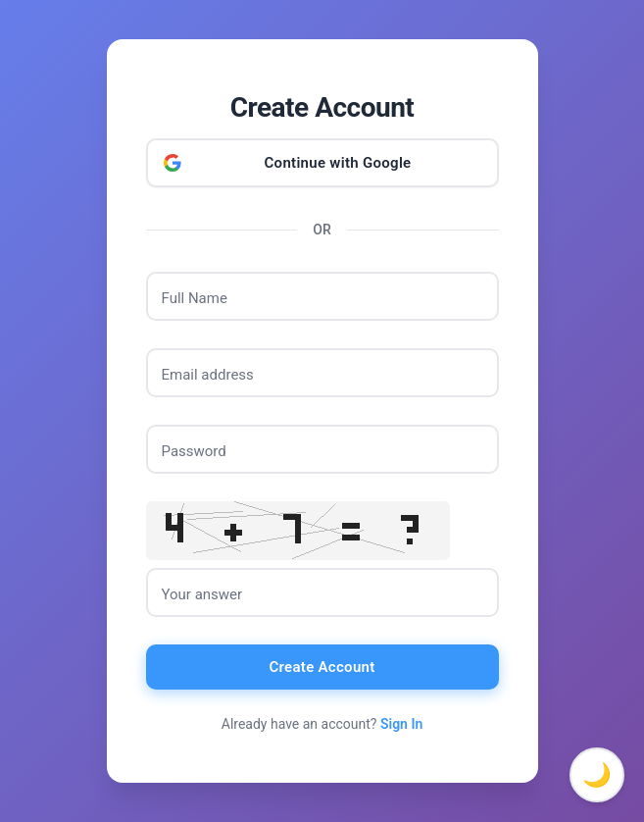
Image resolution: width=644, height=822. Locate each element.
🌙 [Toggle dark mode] (597, 775)
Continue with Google (338, 163)
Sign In (401, 724)
